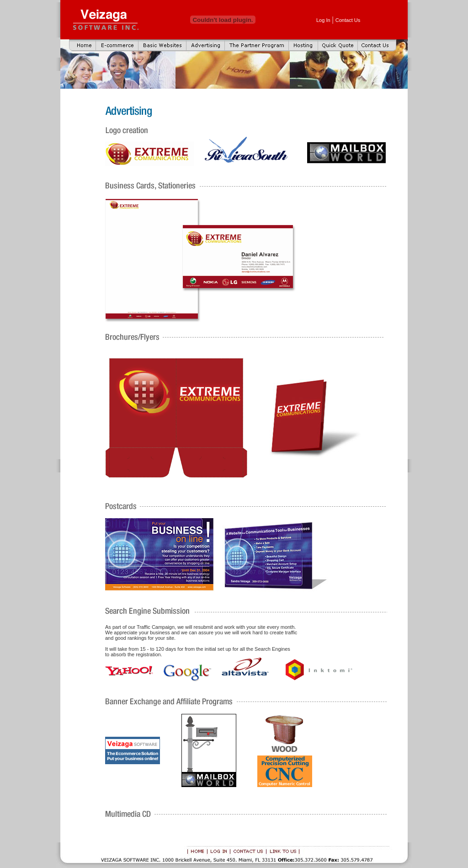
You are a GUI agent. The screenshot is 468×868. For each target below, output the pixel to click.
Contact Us (348, 20)
